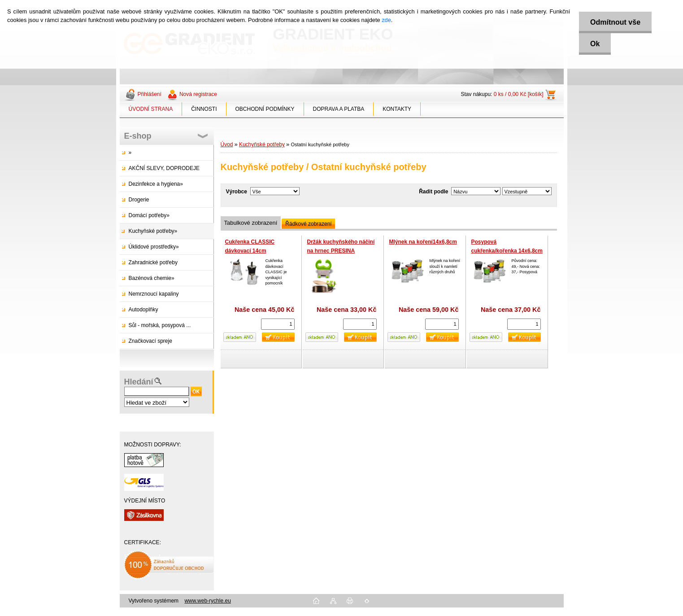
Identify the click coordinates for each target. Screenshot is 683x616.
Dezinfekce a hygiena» (156, 184)
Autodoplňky (144, 310)
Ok (595, 44)
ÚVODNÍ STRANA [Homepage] (151, 109)
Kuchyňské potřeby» (153, 231)
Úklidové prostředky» (154, 247)
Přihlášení (150, 94)
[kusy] (278, 324)
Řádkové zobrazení (308, 224)
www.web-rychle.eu (207, 601)
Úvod (227, 144)
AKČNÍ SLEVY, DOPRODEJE (164, 168)
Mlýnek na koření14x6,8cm (423, 242)
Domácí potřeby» (149, 215)
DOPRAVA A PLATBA (339, 109)
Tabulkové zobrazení (251, 223)
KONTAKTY (397, 109)
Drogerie (139, 200)
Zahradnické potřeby (153, 262)
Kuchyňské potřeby (262, 144)
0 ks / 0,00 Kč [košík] (519, 94)
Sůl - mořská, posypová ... (160, 325)
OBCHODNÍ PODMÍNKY (265, 109)
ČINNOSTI (204, 109)
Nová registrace (198, 94)
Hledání (139, 382)
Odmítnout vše (615, 22)
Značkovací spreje (150, 341)
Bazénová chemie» (152, 278)
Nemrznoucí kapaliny (154, 294)
